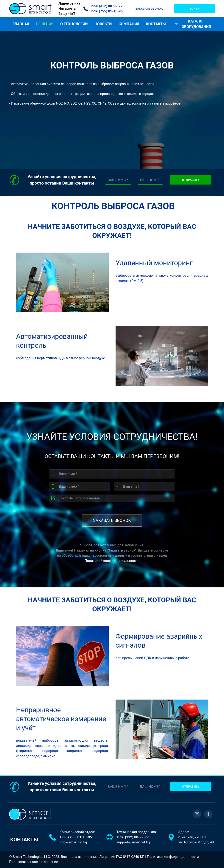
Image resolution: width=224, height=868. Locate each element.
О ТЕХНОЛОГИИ (74, 24)
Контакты (156, 24)
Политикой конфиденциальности (112, 561)
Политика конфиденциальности (173, 857)
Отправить (191, 180)
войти (195, 9)
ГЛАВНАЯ (21, 24)
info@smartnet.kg (73, 842)
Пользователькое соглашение (34, 862)
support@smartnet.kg (133, 842)
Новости (103, 24)
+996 (76, 837)
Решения (45, 24)
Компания (129, 24)
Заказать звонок (149, 9)
